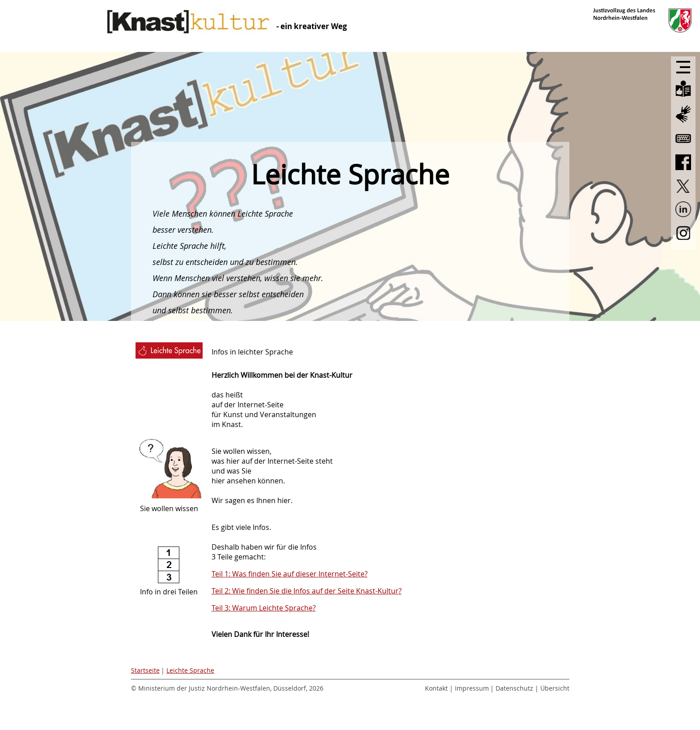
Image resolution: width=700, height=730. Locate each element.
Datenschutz (514, 688)
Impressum (472, 688)
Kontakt (436, 688)
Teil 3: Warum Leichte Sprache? (264, 608)
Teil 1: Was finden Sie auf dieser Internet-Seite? (290, 574)
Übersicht (555, 688)
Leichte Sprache (190, 670)
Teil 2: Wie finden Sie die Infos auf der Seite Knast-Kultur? (307, 591)
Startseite (145, 670)
